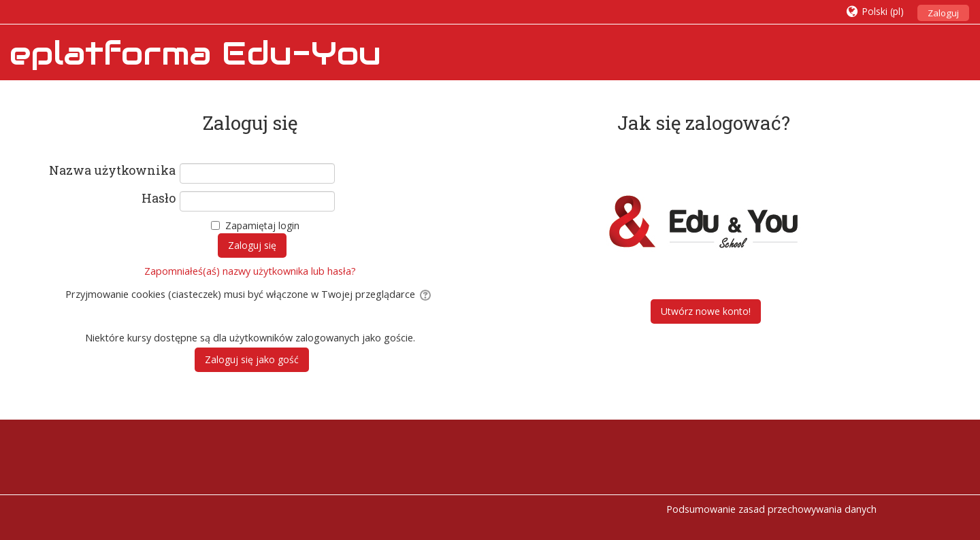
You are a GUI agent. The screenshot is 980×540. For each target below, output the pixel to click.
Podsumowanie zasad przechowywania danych (771, 509)
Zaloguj (943, 13)
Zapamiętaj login (262, 225)
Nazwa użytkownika (112, 171)
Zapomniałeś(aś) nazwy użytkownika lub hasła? (250, 271)
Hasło (159, 199)
